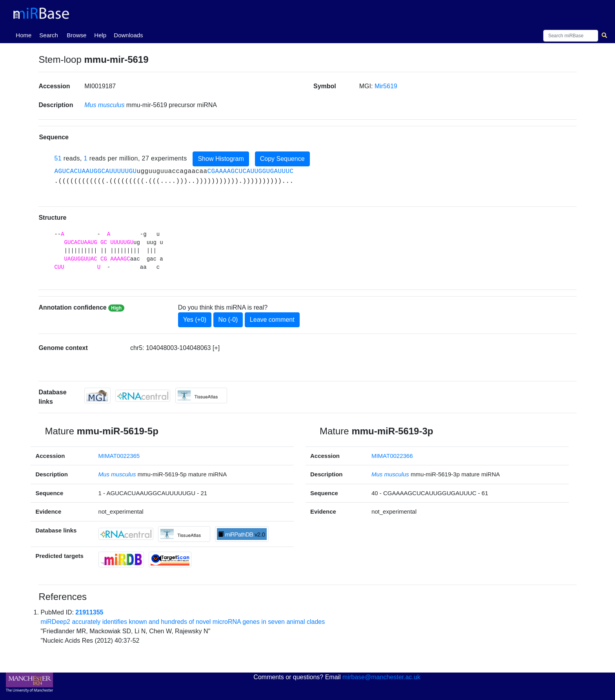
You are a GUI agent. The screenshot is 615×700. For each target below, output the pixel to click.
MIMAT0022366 (392, 456)
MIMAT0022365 (119, 456)
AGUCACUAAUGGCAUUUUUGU (95, 171)
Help (100, 35)
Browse (76, 35)
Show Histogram (221, 159)
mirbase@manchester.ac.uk (381, 677)
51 (58, 158)
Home (25, 35)
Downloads (128, 35)
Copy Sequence (282, 159)
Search (49, 35)
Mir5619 (386, 86)
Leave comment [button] (272, 320)
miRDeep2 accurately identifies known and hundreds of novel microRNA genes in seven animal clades (183, 622)
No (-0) (228, 320)
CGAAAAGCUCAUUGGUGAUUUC (250, 171)
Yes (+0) (195, 320)
